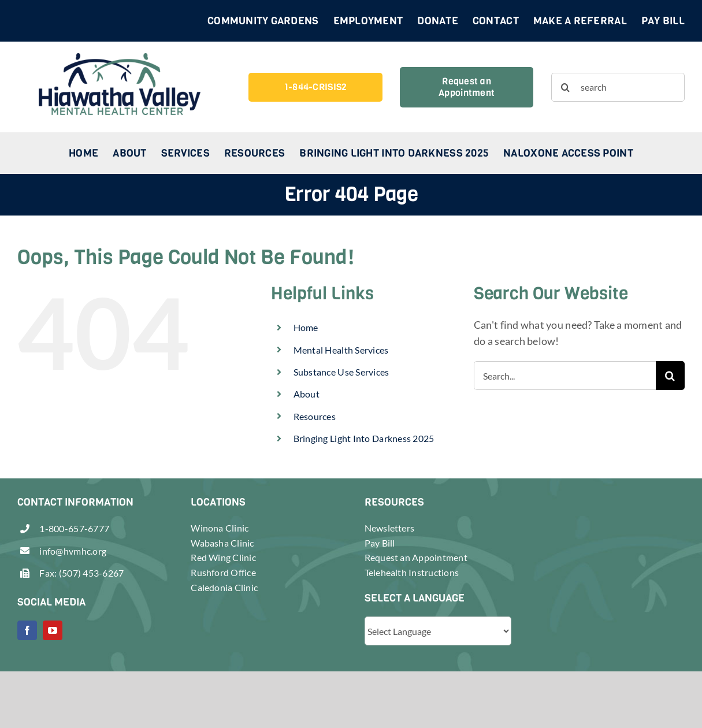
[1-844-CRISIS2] (315, 87)
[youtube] (53, 630)
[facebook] (27, 630)
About (307, 394)
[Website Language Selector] (438, 631)
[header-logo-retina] (120, 58)
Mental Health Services (341, 350)
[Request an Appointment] (467, 87)
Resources (315, 416)
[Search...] (565, 376)
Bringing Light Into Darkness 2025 (364, 438)
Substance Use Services (341, 372)
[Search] (566, 87)
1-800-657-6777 (74, 528)
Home (306, 327)
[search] (618, 87)
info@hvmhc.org (73, 551)
